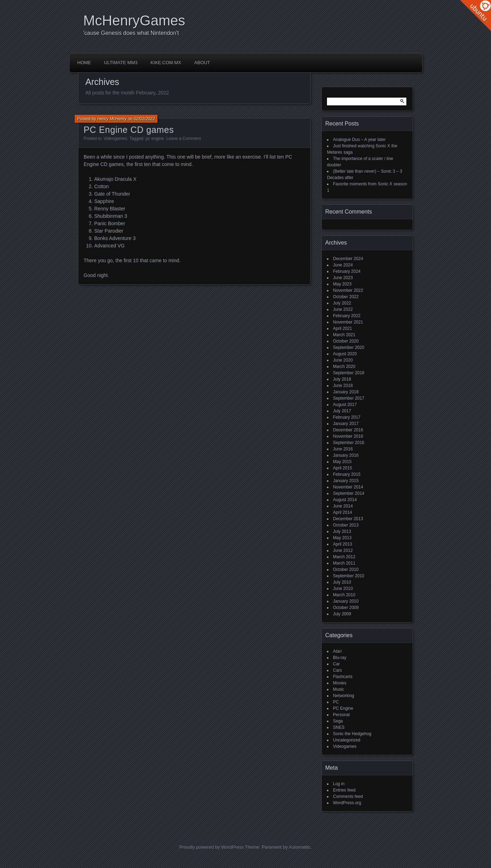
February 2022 (347, 316)
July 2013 (342, 531)
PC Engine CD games (129, 130)
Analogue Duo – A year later (359, 140)
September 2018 (349, 373)
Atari (337, 651)
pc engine (155, 138)
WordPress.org (347, 803)
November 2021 (348, 322)
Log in (339, 784)
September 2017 (349, 398)
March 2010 (344, 595)
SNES (339, 727)
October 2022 (346, 297)
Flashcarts (343, 677)
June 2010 (343, 589)
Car (336, 664)
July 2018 (342, 379)
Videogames (116, 138)
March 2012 (344, 557)
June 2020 (343, 360)
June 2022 (343, 309)
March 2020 (344, 367)
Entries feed (344, 790)
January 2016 (346, 455)
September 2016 (349, 443)
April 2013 (343, 544)
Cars (337, 670)
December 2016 (348, 430)
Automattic (300, 847)
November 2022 (348, 290)
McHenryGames (134, 20)
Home (84, 63)
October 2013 (346, 525)
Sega (338, 721)
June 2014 (343, 506)
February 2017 (347, 417)
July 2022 (342, 303)
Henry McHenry (112, 119)
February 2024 (347, 271)
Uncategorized (347, 740)
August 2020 (345, 354)
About (202, 63)
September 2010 (349, 576)
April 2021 (343, 328)
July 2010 (342, 582)
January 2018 (346, 392)
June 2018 (343, 386)
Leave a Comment (183, 138)
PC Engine (343, 708)
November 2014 (348, 487)
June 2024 (343, 265)
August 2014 (345, 500)
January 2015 (346, 481)
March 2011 (344, 563)
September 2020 (349, 347)
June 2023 (343, 278)
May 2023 (342, 284)
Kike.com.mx (166, 63)
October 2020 (346, 341)
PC (336, 702)
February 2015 (347, 474)
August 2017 (345, 405)
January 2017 (346, 424)
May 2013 (342, 538)
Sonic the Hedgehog (352, 734)
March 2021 (344, 335)
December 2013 (348, 519)
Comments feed (348, 796)
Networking (344, 696)
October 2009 (346, 608)
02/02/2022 (144, 119)
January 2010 (346, 601)
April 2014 (343, 512)
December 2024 (348, 259)
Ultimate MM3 (121, 63)
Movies (340, 683)
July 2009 (342, 614)
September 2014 (349, 493)
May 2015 (342, 462)
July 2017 (342, 411)
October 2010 (346, 570)
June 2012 (343, 550)
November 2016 (348, 436)
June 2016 (343, 449)
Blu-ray (340, 658)
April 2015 (343, 468)
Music (338, 689)
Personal (341, 715)
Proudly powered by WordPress (211, 847)
